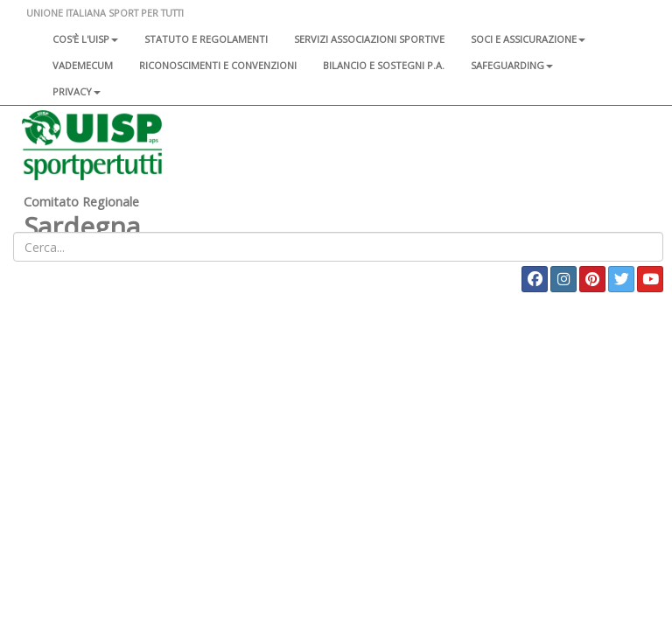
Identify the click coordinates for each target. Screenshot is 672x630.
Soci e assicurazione (528, 39)
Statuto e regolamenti (206, 39)
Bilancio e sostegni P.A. (384, 65)
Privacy (77, 91)
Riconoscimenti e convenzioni (218, 65)
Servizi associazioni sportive (369, 39)
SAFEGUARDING (512, 65)
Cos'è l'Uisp (85, 39)
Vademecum (83, 65)
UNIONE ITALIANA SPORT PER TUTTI (105, 13)
